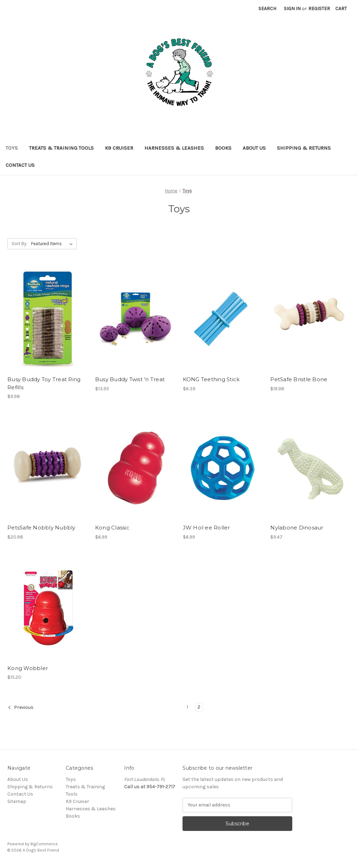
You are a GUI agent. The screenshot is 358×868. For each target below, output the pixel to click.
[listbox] (53, 244)
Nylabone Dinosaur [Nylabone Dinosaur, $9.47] (297, 528)
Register (319, 9)
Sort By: (19, 244)
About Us (254, 148)
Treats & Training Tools (61, 148)
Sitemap (17, 801)
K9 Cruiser (119, 148)
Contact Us (20, 165)
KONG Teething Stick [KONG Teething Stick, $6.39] (211, 379)
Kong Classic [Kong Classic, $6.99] (112, 528)
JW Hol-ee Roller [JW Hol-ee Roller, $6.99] (206, 528)
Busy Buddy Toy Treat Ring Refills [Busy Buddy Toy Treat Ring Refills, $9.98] (44, 383)
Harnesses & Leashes (174, 148)
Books (223, 148)
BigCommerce (44, 844)
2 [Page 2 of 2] (199, 707)
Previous (21, 707)
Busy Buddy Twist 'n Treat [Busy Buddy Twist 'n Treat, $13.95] (130, 379)
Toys (12, 148)
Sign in (292, 9)
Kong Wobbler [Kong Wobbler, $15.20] (28, 668)
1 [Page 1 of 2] (187, 707)
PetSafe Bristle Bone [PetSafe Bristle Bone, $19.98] (299, 379)
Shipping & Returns (304, 148)
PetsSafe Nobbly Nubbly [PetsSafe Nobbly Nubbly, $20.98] (41, 528)
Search (267, 9)
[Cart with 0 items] (341, 9)
